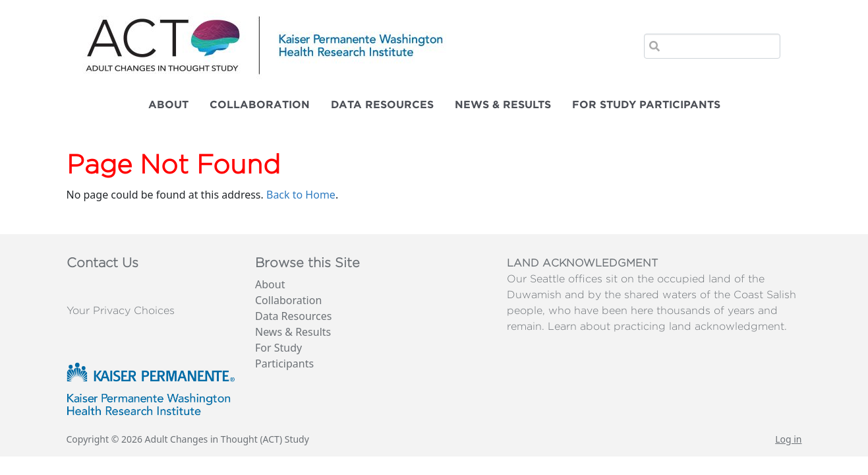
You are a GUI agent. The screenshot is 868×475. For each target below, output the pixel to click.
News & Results (503, 105)
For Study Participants (646, 105)
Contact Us (102, 263)
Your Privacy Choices (121, 311)
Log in (788, 439)
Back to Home (301, 195)
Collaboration (260, 105)
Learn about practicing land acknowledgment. (667, 327)
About (168, 105)
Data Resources (382, 105)
